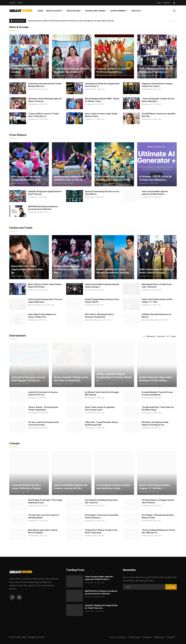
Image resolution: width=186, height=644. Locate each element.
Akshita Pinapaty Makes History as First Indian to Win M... (102, 301)
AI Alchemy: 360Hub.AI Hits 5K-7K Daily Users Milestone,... (156, 178)
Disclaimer (145, 637)
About (20, 3)
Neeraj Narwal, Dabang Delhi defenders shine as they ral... (69, 178)
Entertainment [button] (119, 11)
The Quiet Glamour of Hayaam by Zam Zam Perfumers (158, 501)
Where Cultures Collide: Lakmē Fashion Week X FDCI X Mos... (45, 286)
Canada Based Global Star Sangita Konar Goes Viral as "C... (102, 85)
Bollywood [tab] (151, 336)
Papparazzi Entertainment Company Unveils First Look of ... (157, 85)
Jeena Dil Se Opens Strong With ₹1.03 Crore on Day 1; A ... (113, 70)
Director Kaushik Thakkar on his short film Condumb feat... (71, 379)
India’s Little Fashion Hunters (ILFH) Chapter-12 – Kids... (157, 301)
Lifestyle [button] (137, 11)
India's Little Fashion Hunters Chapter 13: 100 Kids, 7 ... (155, 487)
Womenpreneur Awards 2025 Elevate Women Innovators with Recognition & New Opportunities (71, 21)
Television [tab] (161, 336)
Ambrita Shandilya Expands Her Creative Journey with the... (71, 487)
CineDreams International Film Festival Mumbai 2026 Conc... (45, 85)
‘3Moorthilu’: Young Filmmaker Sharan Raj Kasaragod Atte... (101, 424)
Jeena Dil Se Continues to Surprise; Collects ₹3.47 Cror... (43, 393)
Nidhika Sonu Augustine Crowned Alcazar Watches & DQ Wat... (71, 269)
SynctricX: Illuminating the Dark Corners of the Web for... (102, 193)
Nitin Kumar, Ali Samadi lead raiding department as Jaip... (27, 178)
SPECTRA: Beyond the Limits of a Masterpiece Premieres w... (157, 70)
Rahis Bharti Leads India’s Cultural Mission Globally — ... (43, 531)
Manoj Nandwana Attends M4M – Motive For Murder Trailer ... (102, 100)
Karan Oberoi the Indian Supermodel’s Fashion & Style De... (27, 269)
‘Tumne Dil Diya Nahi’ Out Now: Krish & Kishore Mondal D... (158, 100)
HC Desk (14, 75)
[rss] (19, 597)
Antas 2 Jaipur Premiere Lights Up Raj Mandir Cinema (101, 115)
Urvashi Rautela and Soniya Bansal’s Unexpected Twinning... (114, 271)
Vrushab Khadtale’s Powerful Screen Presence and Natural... (157, 393)
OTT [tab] (168, 336)
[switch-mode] (175, 3)
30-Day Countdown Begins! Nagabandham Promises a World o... (114, 377)
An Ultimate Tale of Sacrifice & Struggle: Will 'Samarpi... (102, 393)
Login (159, 3)
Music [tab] (174, 336)
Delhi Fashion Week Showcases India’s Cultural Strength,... (156, 271)
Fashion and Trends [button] (96, 11)
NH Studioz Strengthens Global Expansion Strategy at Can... (155, 424)
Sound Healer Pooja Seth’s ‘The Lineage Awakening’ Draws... (45, 501)
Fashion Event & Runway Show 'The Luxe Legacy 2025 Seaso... (45, 301)
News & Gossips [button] (55, 11)
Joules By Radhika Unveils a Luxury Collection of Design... (27, 487)
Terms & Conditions (115, 637)
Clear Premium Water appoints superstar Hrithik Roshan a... (155, 193)
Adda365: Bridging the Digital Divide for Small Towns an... (45, 193)
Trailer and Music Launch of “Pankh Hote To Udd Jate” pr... (43, 115)
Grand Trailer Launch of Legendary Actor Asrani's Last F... (100, 408)
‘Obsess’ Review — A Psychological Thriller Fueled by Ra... (43, 408)
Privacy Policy (132, 637)
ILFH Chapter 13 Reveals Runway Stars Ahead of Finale (158, 516)
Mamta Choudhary (18, 183)
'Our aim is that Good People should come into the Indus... (43, 424)
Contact (12, 3)
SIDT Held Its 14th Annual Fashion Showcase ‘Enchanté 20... (99, 316)
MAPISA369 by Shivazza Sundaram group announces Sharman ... (43, 208)
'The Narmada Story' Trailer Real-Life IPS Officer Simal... (158, 408)
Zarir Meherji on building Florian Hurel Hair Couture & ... (101, 501)
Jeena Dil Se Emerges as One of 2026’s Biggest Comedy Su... (28, 379)
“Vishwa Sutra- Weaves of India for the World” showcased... (101, 531)
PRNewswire (158, 637)
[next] (175, 21)
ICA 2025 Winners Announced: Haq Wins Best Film (159, 115)
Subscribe (171, 587)
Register (167, 3)
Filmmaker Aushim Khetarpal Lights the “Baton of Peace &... (45, 100)
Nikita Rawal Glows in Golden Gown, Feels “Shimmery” (157, 286)
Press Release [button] (74, 11)
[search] (174, 11)
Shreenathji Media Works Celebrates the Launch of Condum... (25, 69)
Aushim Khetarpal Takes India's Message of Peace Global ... (156, 379)
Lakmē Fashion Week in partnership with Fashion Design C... (102, 286)
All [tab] (144, 336)
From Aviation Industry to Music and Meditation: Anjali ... (114, 487)
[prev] (171, 21)
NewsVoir (170, 637)
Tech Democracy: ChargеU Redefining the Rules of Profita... (114, 178)
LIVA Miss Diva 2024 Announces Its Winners (156, 316)
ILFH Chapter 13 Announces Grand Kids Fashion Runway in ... (102, 516)
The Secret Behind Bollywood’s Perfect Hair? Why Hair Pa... (158, 531)
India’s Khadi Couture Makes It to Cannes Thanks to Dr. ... (42, 316)
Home (40, 11)
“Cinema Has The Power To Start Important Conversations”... (71, 70)
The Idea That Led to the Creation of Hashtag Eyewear (43, 516)
